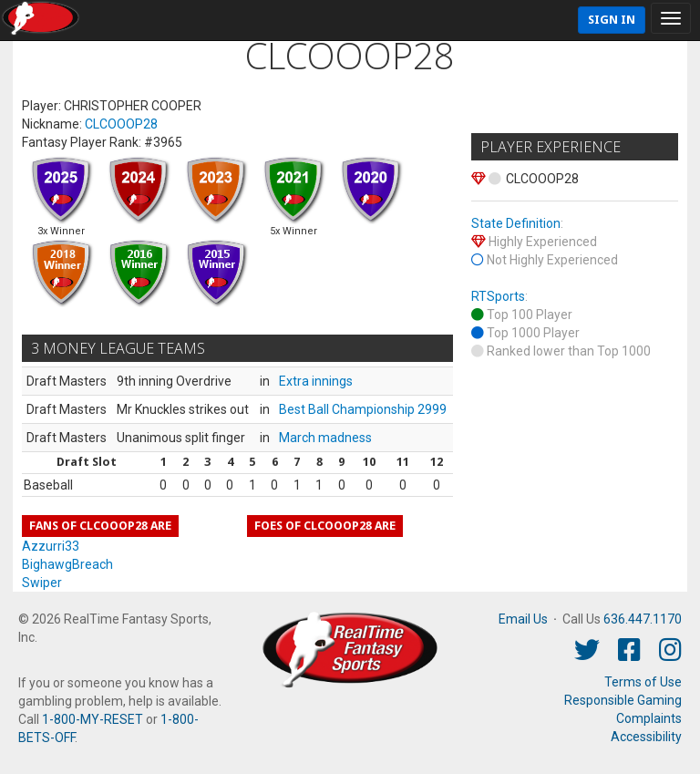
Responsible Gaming (623, 700)
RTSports (498, 296)
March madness (325, 438)
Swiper (42, 583)
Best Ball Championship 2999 (363, 409)
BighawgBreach (67, 564)
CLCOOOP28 (121, 124)
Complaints (649, 718)
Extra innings (316, 381)
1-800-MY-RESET (93, 719)
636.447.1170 (643, 619)
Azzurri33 (51, 546)
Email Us (523, 619)
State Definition (516, 223)
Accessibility (646, 737)
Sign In (612, 20)
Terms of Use (643, 682)
